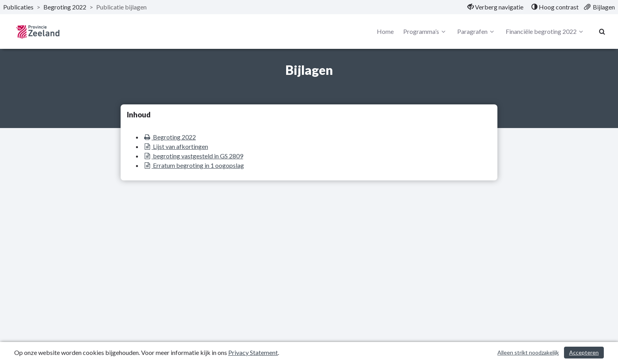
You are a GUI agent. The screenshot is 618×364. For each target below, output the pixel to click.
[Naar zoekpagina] (602, 32)
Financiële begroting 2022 (545, 32)
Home (385, 31)
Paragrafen (477, 32)
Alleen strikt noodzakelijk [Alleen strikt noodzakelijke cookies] (528, 352)
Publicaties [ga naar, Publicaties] (18, 7)
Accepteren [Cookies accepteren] (584, 352)
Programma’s (425, 32)
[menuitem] (495, 7)
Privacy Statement (253, 352)
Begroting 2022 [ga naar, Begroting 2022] (65, 7)
